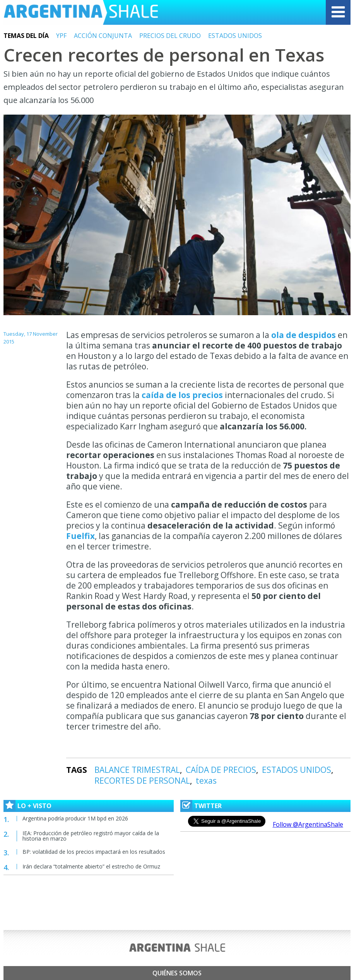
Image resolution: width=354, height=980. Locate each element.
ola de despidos (304, 335)
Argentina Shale (81, 12)
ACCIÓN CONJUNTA (103, 36)
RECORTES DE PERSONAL (142, 781)
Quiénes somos (177, 973)
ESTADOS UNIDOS (235, 36)
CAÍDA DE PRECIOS (221, 770)
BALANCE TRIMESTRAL (137, 770)
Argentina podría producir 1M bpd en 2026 (75, 818)
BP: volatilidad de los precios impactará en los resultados (94, 852)
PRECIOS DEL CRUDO (170, 36)
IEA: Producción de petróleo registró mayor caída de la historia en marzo (91, 836)
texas (206, 781)
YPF (61, 36)
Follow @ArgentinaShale (308, 824)
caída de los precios (182, 395)
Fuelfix (80, 536)
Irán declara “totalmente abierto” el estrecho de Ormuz (91, 866)
